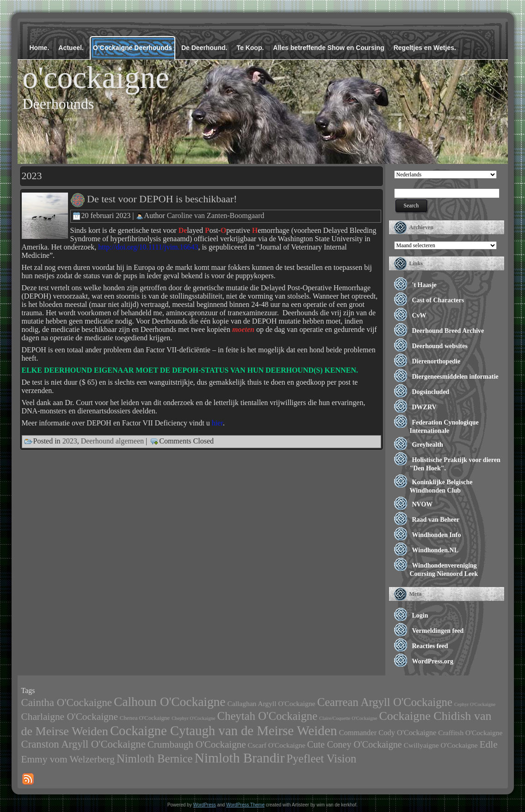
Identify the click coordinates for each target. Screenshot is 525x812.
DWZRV (424, 407)
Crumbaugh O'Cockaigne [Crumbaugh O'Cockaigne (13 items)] (197, 744)
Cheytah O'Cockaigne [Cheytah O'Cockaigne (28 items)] (268, 716)
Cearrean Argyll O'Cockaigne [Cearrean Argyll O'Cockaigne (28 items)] (385, 702)
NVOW (423, 504)
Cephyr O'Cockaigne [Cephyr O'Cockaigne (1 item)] (475, 704)
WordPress (204, 805)
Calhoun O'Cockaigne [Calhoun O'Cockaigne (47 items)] (170, 702)
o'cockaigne (96, 77)
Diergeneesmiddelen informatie (455, 377)
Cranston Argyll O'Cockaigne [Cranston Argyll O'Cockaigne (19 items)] (83, 744)
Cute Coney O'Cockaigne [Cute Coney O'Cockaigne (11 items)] (355, 744)
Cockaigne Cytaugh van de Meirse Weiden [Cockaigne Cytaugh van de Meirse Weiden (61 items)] (224, 731)
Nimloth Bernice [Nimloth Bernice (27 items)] (155, 759)
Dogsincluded (431, 392)
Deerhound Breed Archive (448, 331)
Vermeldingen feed (438, 631)
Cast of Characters (438, 300)
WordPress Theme (245, 805)
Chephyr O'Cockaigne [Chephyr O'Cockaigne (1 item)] (194, 718)
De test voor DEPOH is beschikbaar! (162, 199)
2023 (70, 440)
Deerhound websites (440, 346)
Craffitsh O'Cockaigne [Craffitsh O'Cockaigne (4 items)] (470, 733)
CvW (419, 315)
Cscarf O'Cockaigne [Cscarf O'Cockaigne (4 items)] (276, 745)
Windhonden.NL (435, 550)
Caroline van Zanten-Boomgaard (216, 215)
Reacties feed (430, 646)
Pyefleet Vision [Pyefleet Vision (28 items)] (321, 759)
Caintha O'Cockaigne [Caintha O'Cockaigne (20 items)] (67, 702)
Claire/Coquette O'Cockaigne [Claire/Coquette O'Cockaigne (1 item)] (348, 718)
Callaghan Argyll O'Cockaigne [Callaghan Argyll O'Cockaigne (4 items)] (271, 703)
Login (420, 615)
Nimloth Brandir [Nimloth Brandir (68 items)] (240, 758)
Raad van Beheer (436, 520)
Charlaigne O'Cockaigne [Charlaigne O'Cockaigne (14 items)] (70, 717)
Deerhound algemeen (112, 440)
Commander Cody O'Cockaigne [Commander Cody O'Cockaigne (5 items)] (388, 733)
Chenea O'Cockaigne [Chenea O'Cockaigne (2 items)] (145, 718)
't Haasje (424, 285)
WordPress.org (433, 661)
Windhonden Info (437, 535)
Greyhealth (428, 445)
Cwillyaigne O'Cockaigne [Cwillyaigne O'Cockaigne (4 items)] (441, 745)
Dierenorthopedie (436, 361)
